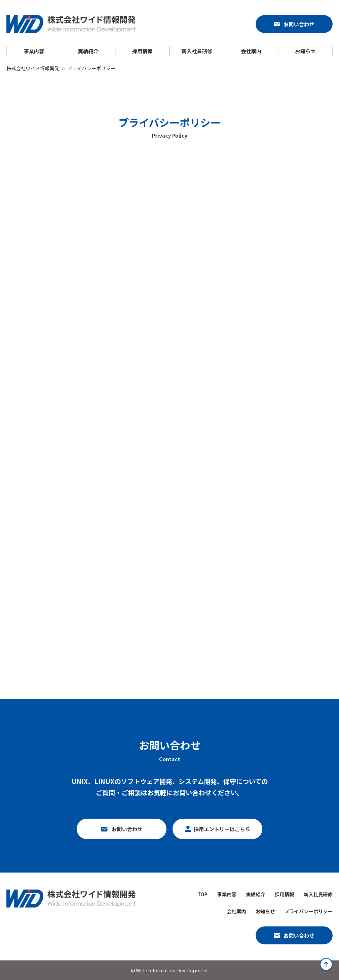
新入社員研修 (197, 51)
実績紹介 (88, 51)
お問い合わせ (299, 24)
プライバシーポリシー (309, 911)
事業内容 (34, 51)
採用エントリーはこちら (222, 829)
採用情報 (142, 51)
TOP (203, 894)
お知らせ (305, 51)
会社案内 (251, 51)
